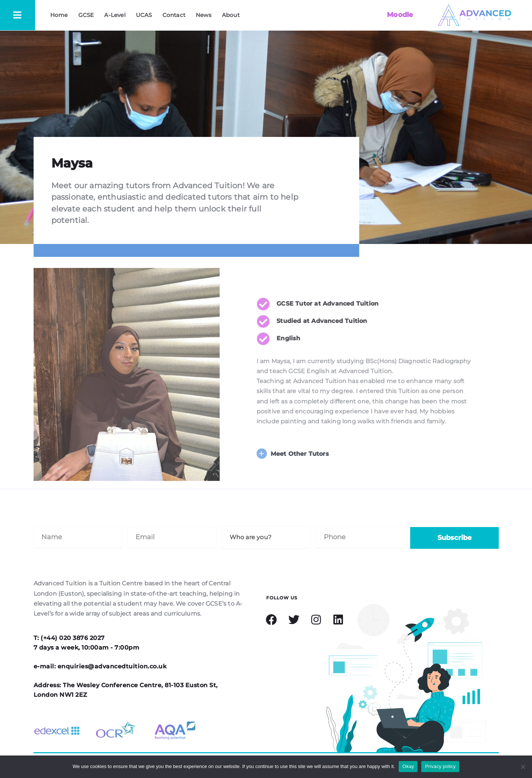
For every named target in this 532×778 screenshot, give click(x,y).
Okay (408, 766)
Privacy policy (440, 766)
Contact (174, 15)
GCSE (86, 15)
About (231, 15)
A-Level (115, 15)
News (204, 15)
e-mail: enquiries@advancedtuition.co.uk (100, 666)
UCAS (144, 15)
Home (59, 15)
